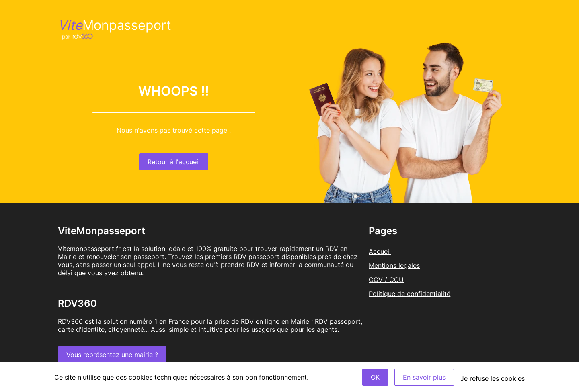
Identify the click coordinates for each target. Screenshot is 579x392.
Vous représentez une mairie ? (112, 355)
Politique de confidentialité (410, 294)
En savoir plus (424, 377)
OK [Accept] (375, 377)
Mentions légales (394, 265)
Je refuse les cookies (493, 378)
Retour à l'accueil (174, 162)
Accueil (380, 251)
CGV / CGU (386, 280)
